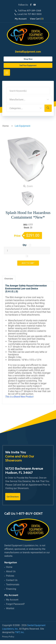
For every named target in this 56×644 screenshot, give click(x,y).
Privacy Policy (8, 637)
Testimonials (13, 585)
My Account (21, 19)
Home (6, 126)
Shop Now (28, 59)
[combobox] (29, 99)
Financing (11, 589)
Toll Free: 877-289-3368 (28, 11)
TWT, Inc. (20, 632)
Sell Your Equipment (28, 65)
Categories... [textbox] (16, 108)
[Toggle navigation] (7, 73)
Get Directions (13, 497)
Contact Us (12, 580)
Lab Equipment (23, 126)
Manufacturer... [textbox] (17, 100)
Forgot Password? (15, 604)
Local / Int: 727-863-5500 (28, 14)
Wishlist (10, 608)
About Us (11, 571)
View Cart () (37, 19)
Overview (9, 279)
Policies (10, 576)
